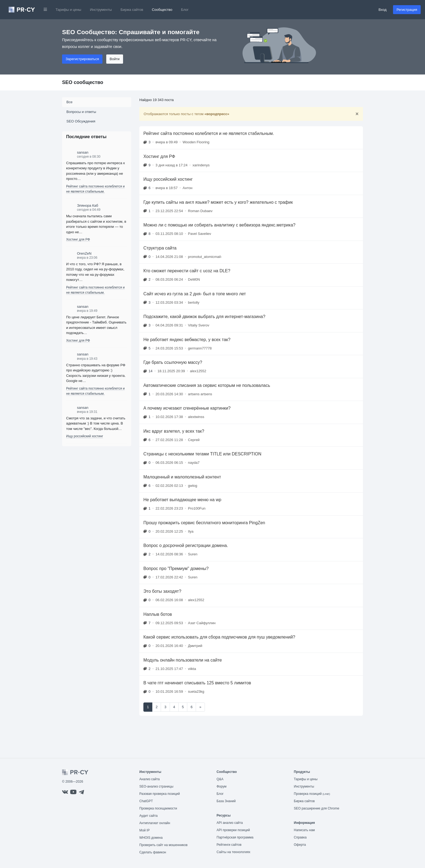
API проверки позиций (233, 830)
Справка (300, 837)
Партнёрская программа (235, 837)
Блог (185, 10)
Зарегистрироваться (82, 59)
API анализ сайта (230, 823)
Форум (221, 786)
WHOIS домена (151, 838)
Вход (383, 10)
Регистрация (407, 10)
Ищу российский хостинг (85, 436)
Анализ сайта (149, 779)
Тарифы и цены (68, 10)
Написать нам (304, 830)
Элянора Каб (88, 205)
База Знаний (226, 801)
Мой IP (144, 830)
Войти (115, 59)
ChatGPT (146, 801)
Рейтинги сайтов (229, 845)
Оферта (300, 845)
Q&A (220, 779)
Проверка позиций (312, 794)
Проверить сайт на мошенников (163, 845)
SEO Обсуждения (81, 121)
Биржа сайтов (132, 10)
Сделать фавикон (153, 852)
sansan (83, 152)
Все (69, 102)
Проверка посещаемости (158, 808)
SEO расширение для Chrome (317, 808)
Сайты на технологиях (233, 852)
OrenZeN (84, 253)
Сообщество (162, 10)
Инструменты (101, 10)
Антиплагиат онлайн (155, 823)
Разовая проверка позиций (160, 794)
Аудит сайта (148, 816)
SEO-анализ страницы (156, 786)
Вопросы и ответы (81, 112)
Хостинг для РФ (78, 239)
